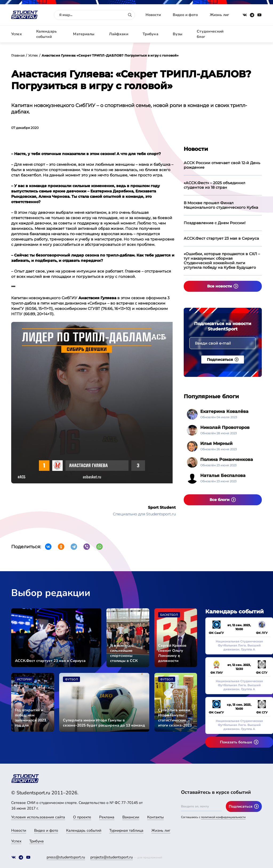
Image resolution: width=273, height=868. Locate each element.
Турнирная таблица (126, 830)
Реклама (107, 817)
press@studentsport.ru (66, 857)
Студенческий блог (210, 34)
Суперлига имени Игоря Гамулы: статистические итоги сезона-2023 (175, 718)
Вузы (178, 34)
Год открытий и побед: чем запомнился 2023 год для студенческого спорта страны (31, 718)
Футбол (71, 679)
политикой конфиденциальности (223, 817)
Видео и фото (185, 15)
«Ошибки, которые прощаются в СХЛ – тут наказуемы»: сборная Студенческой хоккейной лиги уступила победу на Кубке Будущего (222, 261)
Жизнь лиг (219, 15)
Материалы (84, 34)
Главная (18, 55)
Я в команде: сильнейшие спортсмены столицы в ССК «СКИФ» (124, 653)
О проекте (82, 817)
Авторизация (250, 34)
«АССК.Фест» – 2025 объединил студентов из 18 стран (214, 185)
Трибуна (150, 34)
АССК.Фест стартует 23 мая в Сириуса (221, 238)
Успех (17, 34)
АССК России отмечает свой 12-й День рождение (222, 165)
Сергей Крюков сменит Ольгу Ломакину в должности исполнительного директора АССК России (174, 653)
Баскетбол (169, 615)
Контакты (155, 817)
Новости (153, 15)
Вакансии (131, 817)
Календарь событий (47, 34)
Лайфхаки (119, 34)
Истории (24, 679)
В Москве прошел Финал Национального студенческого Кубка (221, 205)
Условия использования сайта (38, 817)
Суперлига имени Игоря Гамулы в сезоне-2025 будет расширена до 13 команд (104, 723)
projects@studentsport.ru (112, 857)
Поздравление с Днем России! (215, 223)
